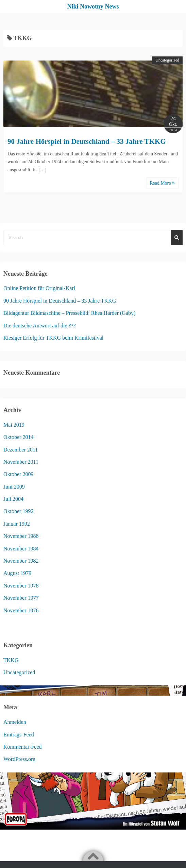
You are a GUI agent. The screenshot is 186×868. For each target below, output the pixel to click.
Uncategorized (167, 60)
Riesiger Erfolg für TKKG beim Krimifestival (53, 338)
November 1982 (21, 561)
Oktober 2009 (18, 474)
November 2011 (21, 462)
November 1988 (21, 536)
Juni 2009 (14, 487)
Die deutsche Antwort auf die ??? (40, 326)
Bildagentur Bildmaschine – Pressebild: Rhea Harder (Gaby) (69, 313)
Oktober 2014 (18, 437)
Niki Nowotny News (93, 6)
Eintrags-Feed (19, 735)
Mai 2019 (14, 425)
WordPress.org (19, 759)
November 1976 (21, 610)
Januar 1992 (17, 524)
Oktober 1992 (18, 511)
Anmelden (15, 722)
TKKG (11, 660)
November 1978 (21, 586)
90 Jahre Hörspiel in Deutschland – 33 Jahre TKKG (87, 141)
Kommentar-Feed (23, 747)
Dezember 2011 (21, 450)
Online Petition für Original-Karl (39, 288)
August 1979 (17, 573)
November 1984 (21, 549)
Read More (162, 183)
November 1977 (21, 598)
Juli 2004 (13, 499)
